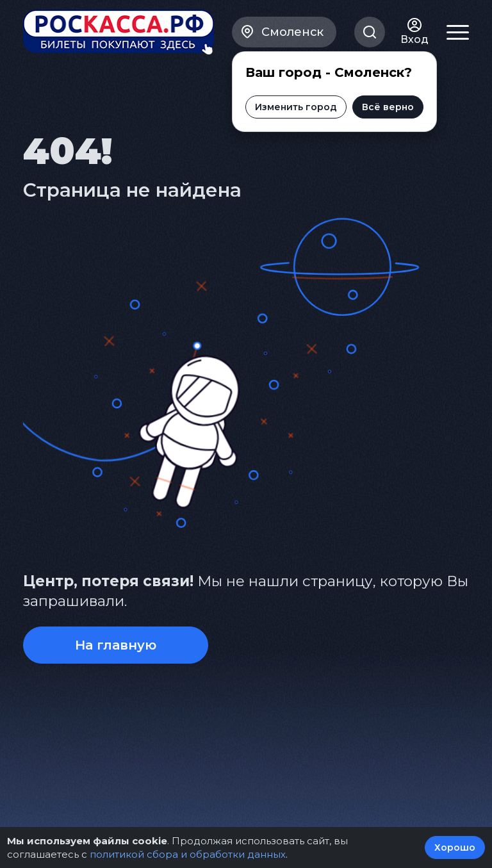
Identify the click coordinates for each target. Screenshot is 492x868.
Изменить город (295, 107)
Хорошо (455, 848)
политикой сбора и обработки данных (188, 854)
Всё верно (387, 107)
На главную (116, 645)
